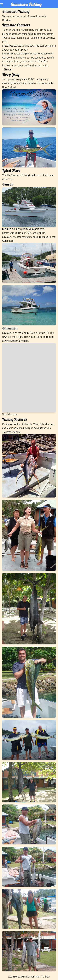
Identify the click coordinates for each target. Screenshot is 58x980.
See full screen (10, 414)
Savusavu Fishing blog (22, 175)
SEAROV (23, 50)
